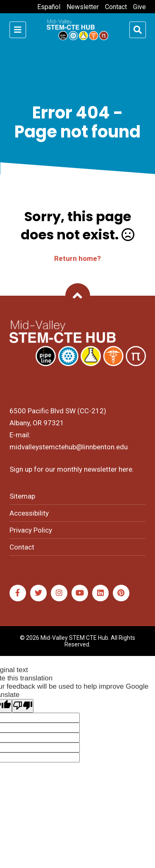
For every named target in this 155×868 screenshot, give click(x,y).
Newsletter (83, 7)
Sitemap (22, 496)
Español (49, 7)
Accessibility (29, 513)
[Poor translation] (23, 706)
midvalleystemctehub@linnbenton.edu (69, 447)
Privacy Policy (31, 530)
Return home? (77, 258)
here (125, 469)
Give (139, 7)
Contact (116, 7)
